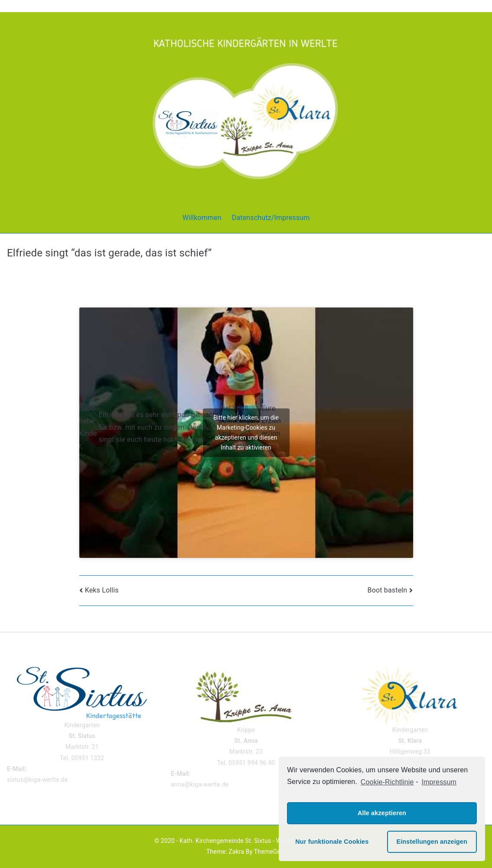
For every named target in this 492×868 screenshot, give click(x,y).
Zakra (236, 852)
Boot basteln (388, 590)
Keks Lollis (102, 590)
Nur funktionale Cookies (332, 842)
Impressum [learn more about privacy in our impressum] (439, 782)
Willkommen (202, 218)
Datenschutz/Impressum (271, 218)
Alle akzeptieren (382, 813)
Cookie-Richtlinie (387, 782)
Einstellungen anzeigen (432, 842)
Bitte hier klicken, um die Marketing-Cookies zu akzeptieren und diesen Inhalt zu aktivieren (246, 432)
